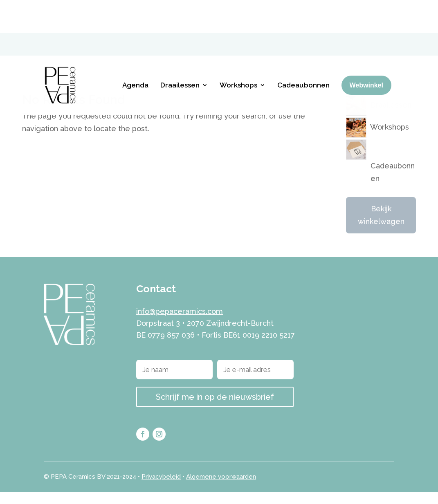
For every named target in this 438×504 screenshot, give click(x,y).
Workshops (238, 52)
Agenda (135, 52)
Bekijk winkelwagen (381, 227)
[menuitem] (368, 11)
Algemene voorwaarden (221, 489)
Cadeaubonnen (303, 52)
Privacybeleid (161, 489)
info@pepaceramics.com (180, 324)
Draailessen (180, 52)
